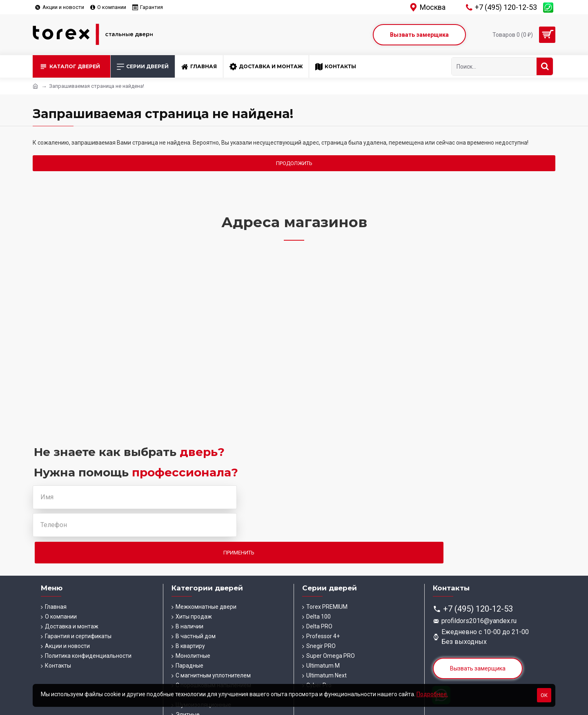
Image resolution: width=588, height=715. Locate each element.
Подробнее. (432, 694)
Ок (544, 695)
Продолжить (294, 163)
